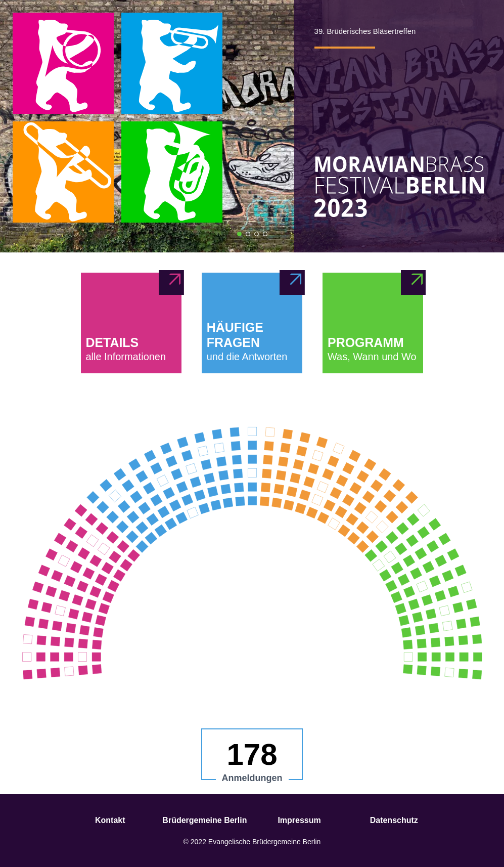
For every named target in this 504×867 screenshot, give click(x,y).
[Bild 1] (239, 234)
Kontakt (110, 820)
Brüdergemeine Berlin (204, 820)
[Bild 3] (257, 234)
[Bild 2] (248, 234)
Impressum (299, 820)
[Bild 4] (265, 234)
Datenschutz (394, 820)
